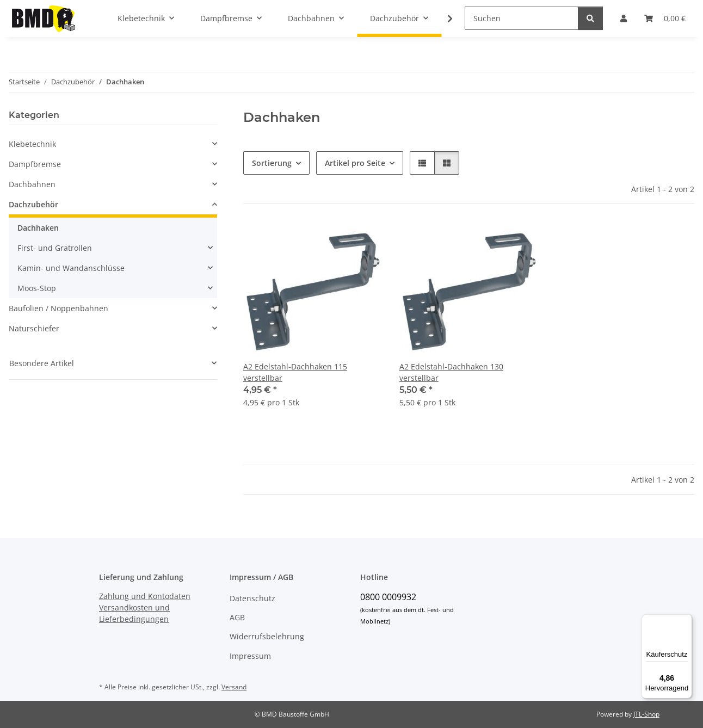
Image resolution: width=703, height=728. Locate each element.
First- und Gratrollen (55, 248)
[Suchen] (522, 18)
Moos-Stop (37, 288)
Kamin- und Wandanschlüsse (71, 268)
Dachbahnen (32, 184)
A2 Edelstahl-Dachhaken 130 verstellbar (451, 372)
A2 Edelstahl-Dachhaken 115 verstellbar (295, 372)
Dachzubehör (33, 204)
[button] (422, 163)
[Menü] (686, 621)
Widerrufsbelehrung (267, 636)
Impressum (250, 656)
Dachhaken (38, 228)
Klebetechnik (32, 144)
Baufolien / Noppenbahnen (58, 308)
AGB (237, 617)
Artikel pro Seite (355, 163)
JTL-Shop (646, 714)
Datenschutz (252, 598)
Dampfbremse (35, 164)
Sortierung (272, 163)
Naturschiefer (34, 328)
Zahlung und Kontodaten (145, 596)
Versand (234, 687)
